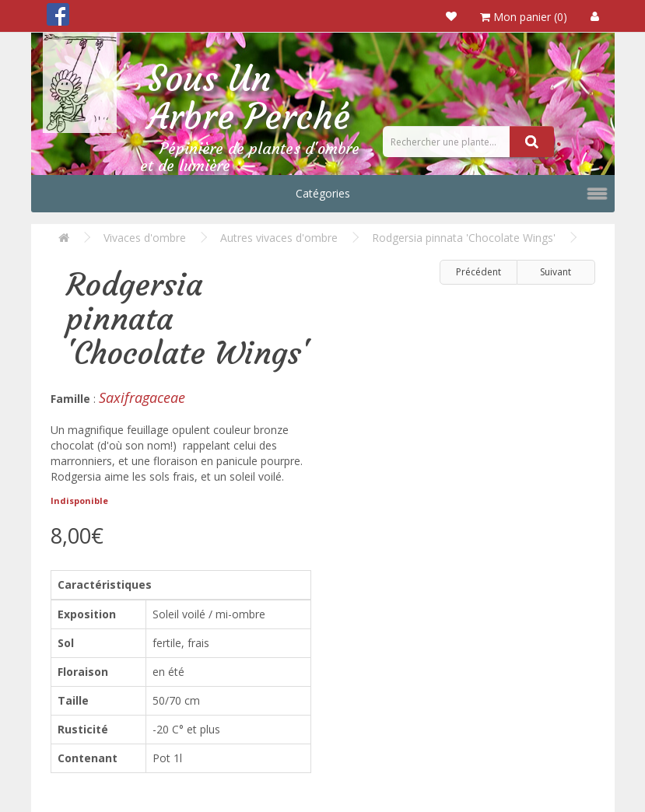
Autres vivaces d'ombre (279, 238)
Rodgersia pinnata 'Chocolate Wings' (464, 238)
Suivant (556, 272)
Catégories (323, 193)
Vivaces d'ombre (145, 238)
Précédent (478, 272)
